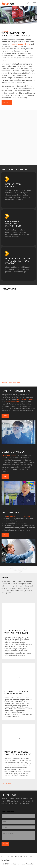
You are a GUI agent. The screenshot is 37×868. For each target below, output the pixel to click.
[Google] (5, 856)
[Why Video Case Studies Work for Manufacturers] (18, 737)
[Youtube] (28, 856)
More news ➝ (6, 783)
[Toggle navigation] (34, 3)
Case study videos (9, 456)
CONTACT (7, 103)
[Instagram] (17, 856)
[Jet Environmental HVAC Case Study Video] (18, 677)
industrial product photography (18, 516)
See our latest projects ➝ (11, 383)
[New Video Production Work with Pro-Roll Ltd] (18, 616)
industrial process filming (20, 44)
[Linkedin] (6, 860)
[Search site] (28, 3)
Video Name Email (8, 812)
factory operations (12, 402)
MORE (5, 416)
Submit (5, 844)
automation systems (25, 399)
